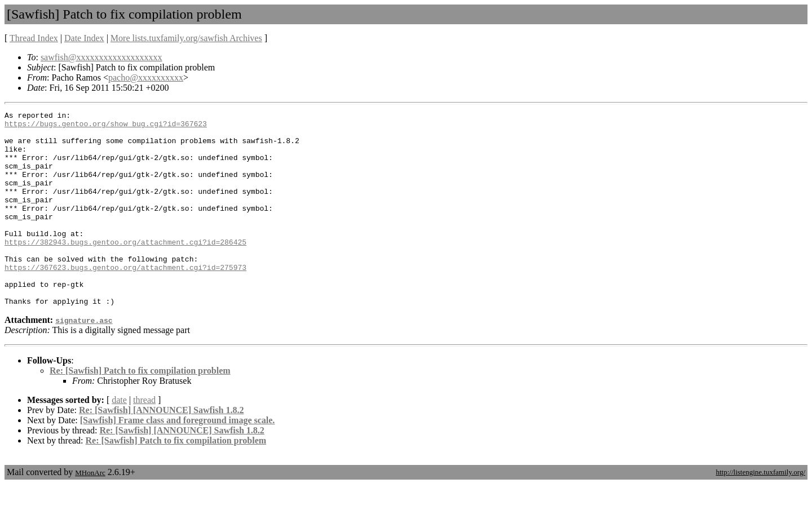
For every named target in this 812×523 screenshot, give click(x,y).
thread (144, 439)
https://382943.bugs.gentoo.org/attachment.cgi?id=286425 (125, 269)
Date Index (84, 38)
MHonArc (90, 511)
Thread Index (34, 38)
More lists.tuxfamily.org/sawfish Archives (186, 38)
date (119, 439)
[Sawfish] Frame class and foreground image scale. (178, 459)
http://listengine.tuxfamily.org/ (760, 511)
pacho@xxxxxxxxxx (146, 77)
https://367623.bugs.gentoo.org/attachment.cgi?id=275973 (125, 299)
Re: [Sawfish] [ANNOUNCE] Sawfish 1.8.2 (161, 449)
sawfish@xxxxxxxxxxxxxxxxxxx (101, 57)
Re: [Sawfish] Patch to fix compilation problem (140, 409)
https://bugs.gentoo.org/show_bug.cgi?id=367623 (106, 127)
